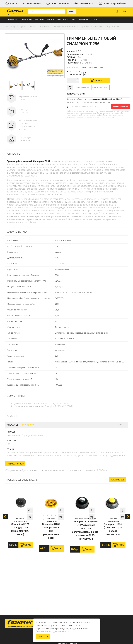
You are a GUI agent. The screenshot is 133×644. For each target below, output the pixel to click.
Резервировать (120, 106)
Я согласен (43, 637)
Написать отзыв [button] (15, 464)
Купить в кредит (82, 87)
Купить (96, 80)
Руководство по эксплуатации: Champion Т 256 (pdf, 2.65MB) (42, 406)
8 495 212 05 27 (18, 3)
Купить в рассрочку (100, 87)
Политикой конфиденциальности (52, 631)
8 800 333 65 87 (34, 3)
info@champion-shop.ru (115, 3)
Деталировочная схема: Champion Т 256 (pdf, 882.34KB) (39, 403)
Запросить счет (76, 94)
